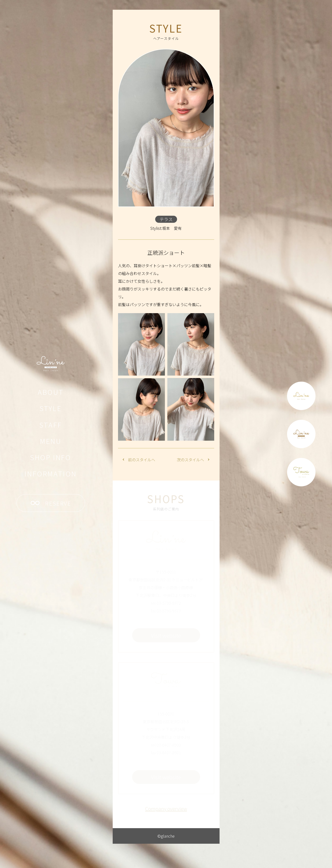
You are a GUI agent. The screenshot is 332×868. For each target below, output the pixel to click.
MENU (51, 441)
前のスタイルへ (139, 460)
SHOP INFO (51, 457)
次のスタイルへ (193, 460)
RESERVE (51, 503)
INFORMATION (51, 473)
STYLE (51, 408)
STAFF (51, 425)
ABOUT (51, 392)
